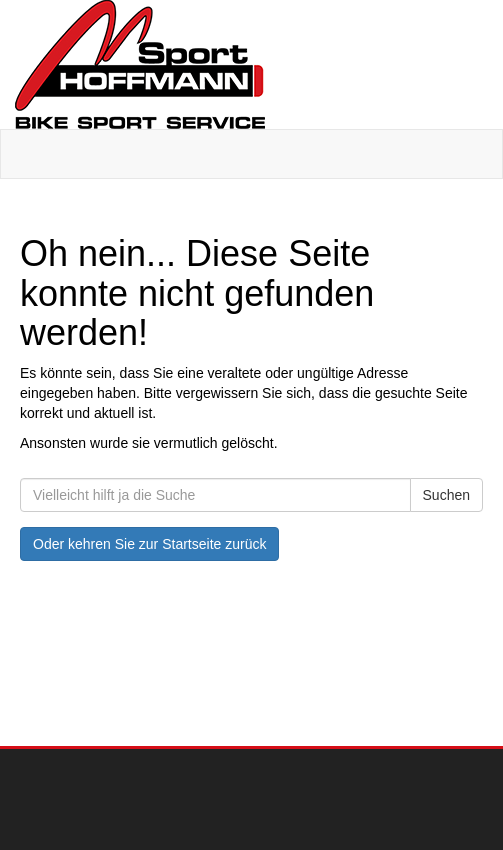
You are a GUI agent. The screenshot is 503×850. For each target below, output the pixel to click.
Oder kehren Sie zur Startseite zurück (149, 544)
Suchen (446, 495)
